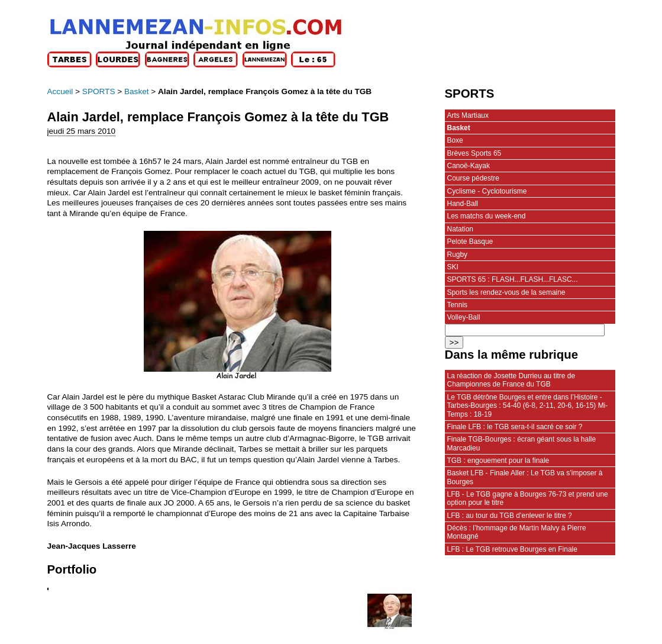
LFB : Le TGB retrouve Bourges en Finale (512, 549)
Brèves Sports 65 (474, 153)
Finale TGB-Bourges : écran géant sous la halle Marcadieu (522, 443)
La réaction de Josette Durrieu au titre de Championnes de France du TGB (511, 380)
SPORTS (99, 91)
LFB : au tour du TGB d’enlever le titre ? (510, 516)
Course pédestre (473, 178)
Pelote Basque (470, 241)
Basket (137, 91)
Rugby (458, 255)
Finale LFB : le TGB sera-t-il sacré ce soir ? (515, 427)
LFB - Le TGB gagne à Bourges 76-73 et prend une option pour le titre (528, 498)
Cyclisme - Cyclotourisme (487, 191)
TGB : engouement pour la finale (498, 461)
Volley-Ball (464, 317)
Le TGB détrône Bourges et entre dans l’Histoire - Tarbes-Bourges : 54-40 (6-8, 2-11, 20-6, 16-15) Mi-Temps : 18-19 (528, 406)
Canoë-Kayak (469, 166)
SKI (453, 267)
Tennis (458, 305)
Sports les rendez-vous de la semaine (506, 292)
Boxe (455, 140)
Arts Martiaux (468, 115)
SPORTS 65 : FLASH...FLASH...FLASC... (513, 279)
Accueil (60, 91)
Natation (461, 229)
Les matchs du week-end (487, 216)
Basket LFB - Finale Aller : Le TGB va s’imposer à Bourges (525, 477)
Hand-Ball (463, 204)
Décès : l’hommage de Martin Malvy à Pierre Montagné (517, 532)
